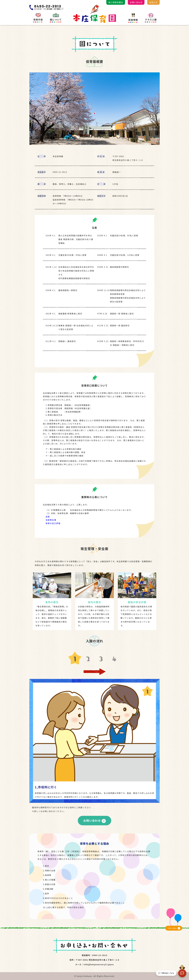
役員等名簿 (51, 520)
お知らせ (153, 2)
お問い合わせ (136, 2)
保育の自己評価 (53, 523)
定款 (48, 517)
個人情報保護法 (116, 2)
